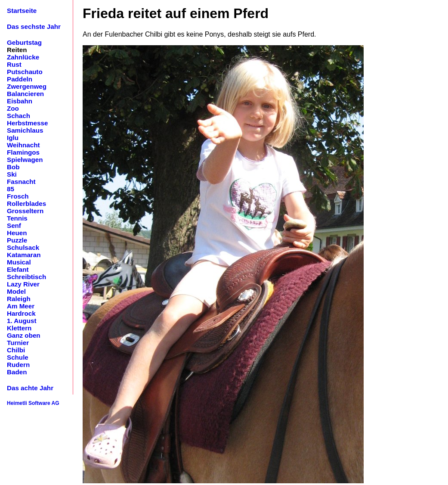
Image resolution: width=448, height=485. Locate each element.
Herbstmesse (27, 123)
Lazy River (23, 284)
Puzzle (17, 240)
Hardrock (21, 313)
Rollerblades (26, 204)
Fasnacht (21, 182)
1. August (22, 321)
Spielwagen (25, 160)
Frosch (18, 196)
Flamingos (23, 152)
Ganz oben (24, 335)
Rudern (18, 365)
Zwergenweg (27, 86)
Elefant (18, 269)
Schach (19, 116)
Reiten (17, 50)
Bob (13, 167)
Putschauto (25, 72)
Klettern (19, 328)
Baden (17, 372)
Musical (19, 262)
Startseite (22, 11)
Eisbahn (20, 101)
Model (16, 291)
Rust (14, 64)
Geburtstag (24, 42)
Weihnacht (23, 145)
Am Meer (21, 306)
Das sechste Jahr (34, 26)
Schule (18, 357)
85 (11, 189)
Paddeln (20, 79)
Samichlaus (25, 130)
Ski (12, 174)
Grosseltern (25, 211)
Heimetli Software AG (33, 403)
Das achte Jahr (30, 388)
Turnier (18, 343)
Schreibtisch (26, 277)
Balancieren (25, 94)
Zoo (13, 108)
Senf (14, 225)
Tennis (17, 218)
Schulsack (23, 247)
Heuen (17, 233)
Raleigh (19, 299)
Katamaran (24, 255)
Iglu (13, 138)
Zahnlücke (23, 57)
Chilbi (16, 350)
